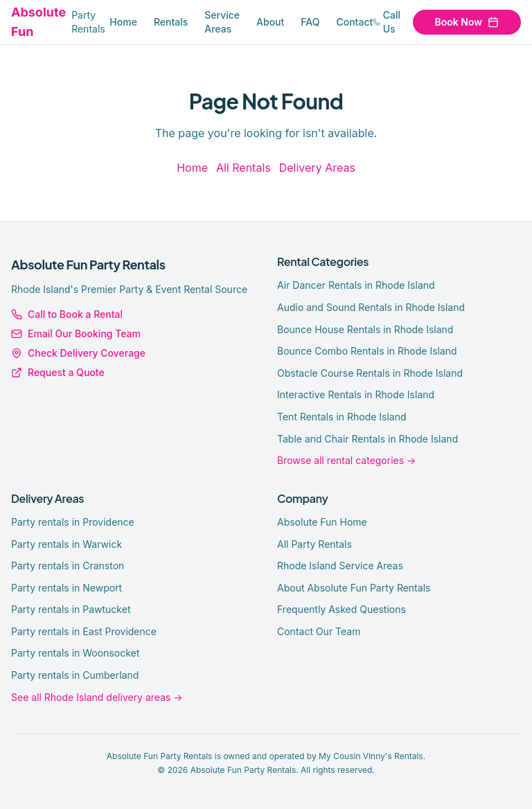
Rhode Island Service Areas (340, 566)
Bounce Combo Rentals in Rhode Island (367, 351)
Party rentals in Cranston (68, 566)
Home (123, 22)
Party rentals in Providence (73, 522)
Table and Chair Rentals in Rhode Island (367, 439)
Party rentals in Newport (66, 588)
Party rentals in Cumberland (75, 675)
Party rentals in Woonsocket (75, 653)
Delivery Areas (317, 168)
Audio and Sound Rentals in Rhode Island (371, 307)
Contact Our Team (319, 631)
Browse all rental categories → (346, 460)
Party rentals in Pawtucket (71, 609)
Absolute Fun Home (322, 522)
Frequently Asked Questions (342, 609)
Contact (354, 22)
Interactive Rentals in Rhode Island (356, 394)
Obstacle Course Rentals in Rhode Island (370, 373)
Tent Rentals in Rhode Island (342, 417)
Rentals (171, 22)
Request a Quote (58, 372)
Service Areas (222, 22)
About (270, 22)
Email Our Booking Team (76, 334)
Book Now (467, 22)
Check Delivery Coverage (78, 353)
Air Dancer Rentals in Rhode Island (356, 285)
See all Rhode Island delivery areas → (97, 697)
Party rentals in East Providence (84, 631)
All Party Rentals (314, 544)
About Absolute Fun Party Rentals (354, 588)
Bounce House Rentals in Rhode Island (365, 329)
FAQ (310, 22)
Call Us (387, 22)
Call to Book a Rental (67, 314)
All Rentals (243, 168)
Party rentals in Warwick (66, 544)
